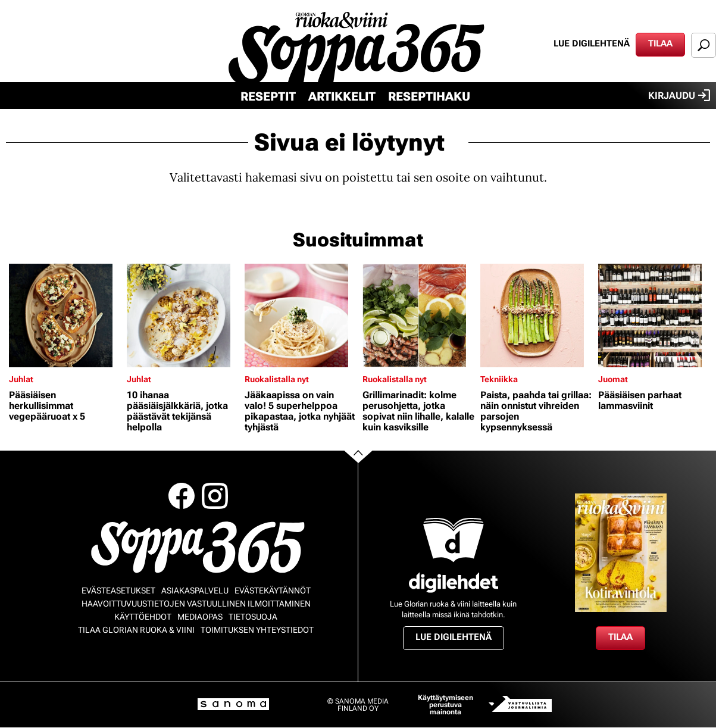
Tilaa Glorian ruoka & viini (136, 630)
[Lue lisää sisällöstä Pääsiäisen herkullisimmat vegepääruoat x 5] (65, 315)
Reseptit (268, 96)
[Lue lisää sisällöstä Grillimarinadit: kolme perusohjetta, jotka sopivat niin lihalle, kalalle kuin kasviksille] (418, 315)
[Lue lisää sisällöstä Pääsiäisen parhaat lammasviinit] (654, 315)
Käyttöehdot (143, 617)
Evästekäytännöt (273, 590)
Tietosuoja (253, 617)
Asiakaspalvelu (195, 590)
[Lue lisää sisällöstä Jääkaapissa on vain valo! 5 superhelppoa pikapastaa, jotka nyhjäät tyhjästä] (301, 315)
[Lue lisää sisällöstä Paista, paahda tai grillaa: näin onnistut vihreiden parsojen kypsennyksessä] (536, 315)
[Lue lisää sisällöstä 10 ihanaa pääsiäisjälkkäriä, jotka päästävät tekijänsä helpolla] (183, 315)
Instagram (215, 496)
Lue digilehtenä (592, 43)
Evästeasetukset (118, 590)
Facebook (182, 496)
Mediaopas (200, 617)
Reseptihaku (429, 96)
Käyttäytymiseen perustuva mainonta (445, 705)
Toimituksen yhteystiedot (257, 630)
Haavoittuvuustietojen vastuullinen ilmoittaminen (196, 604)
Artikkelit (342, 96)
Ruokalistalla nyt (277, 379)
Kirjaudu (679, 95)
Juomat (613, 379)
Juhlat (21, 379)
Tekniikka (499, 379)
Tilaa (660, 43)
